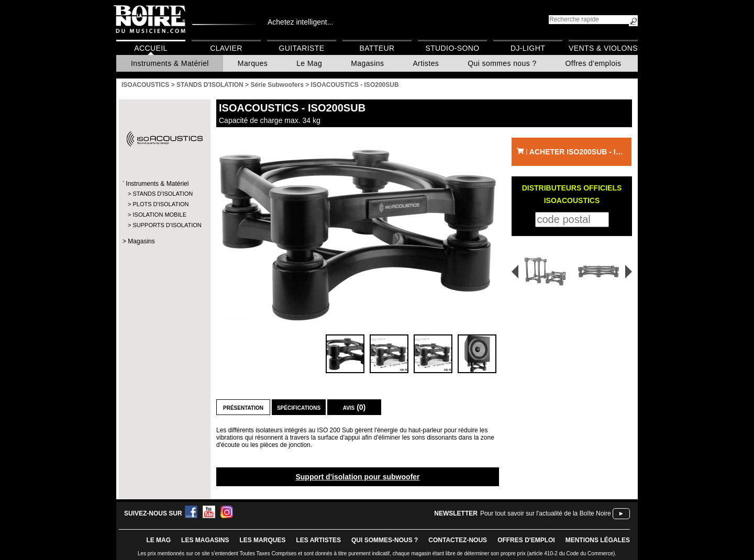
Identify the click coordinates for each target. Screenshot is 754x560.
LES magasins (205, 540)
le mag (158, 540)
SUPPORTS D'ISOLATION (164, 225)
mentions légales (598, 540)
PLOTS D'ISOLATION (160, 204)
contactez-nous (458, 540)
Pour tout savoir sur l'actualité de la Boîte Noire (546, 513)
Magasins (367, 63)
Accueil (151, 48)
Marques (253, 63)
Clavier (226, 48)
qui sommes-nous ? (385, 540)
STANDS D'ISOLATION (163, 194)
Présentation (243, 407)
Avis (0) (354, 407)
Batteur (377, 48)
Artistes (426, 63)
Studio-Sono (452, 48)
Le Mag (309, 63)
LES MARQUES (262, 540)
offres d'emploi (526, 540)
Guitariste (302, 48)
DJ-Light (528, 48)
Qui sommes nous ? (502, 63)
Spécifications (299, 407)
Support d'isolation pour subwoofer (357, 477)
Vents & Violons (603, 48)
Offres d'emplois (594, 63)
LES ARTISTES (318, 540)
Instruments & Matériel (170, 63)
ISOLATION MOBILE (159, 215)
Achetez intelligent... (300, 22)
